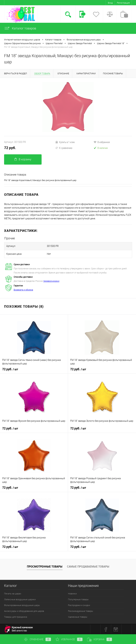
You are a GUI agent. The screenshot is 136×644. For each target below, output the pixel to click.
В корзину (23, 159)
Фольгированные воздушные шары (22, 605)
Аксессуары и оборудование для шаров (24, 611)
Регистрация (123, 3)
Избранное (69, 639)
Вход (110, 3)
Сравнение (37, 639)
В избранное (102, 142)
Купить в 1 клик (65, 142)
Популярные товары (78, 599)
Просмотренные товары (45, 566)
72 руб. (10, 148)
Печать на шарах (13, 594)
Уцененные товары (78, 617)
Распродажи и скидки (79, 605)
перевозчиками (51, 281)
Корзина (100, 639)
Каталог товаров (20, 28)
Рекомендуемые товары (81, 611)
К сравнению (64, 148)
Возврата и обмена (23, 290)
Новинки (72, 594)
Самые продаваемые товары (88, 566)
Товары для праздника (16, 617)
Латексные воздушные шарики (20, 599)
